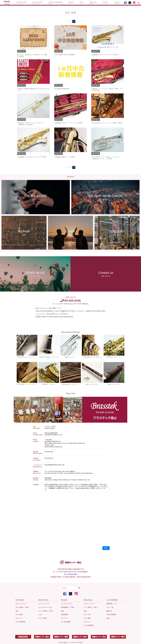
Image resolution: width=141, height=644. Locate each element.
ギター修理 (19, 614)
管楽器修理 (64, 614)
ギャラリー (19, 618)
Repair (71, 3)
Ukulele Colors (43, 600)
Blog (82, 3)
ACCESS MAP (58, 447)
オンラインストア (21, 604)
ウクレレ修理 (42, 618)
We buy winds (38, 3)
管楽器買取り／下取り (68, 607)
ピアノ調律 (87, 618)
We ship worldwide (56, 3)
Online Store (22, 3)
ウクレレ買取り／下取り (46, 611)
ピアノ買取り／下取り (91, 607)
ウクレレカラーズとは (45, 607)
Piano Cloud (88, 600)
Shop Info (93, 3)
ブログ (40, 614)
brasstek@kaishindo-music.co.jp (54, 465)
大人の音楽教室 (20, 622)
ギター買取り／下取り (22, 607)
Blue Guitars (20, 600)
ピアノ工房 (87, 614)
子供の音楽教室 (111, 614)
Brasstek (64, 600)
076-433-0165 (70, 301)
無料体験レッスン (112, 604)
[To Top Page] (7, 3)
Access (106, 3)
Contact (117, 3)
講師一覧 (109, 611)
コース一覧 (110, 607)
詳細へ (106, 548)
